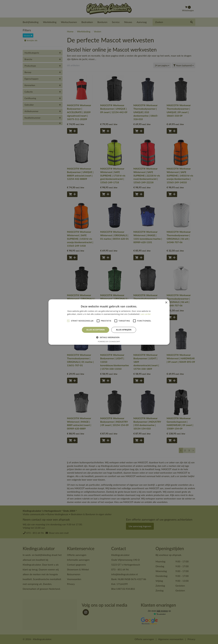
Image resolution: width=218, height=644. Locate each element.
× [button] (166, 302)
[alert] (109, 322)
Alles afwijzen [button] (124, 330)
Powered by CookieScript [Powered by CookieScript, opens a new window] (109, 342)
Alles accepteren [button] (96, 330)
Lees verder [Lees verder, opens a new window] (146, 314)
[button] (109, 337)
